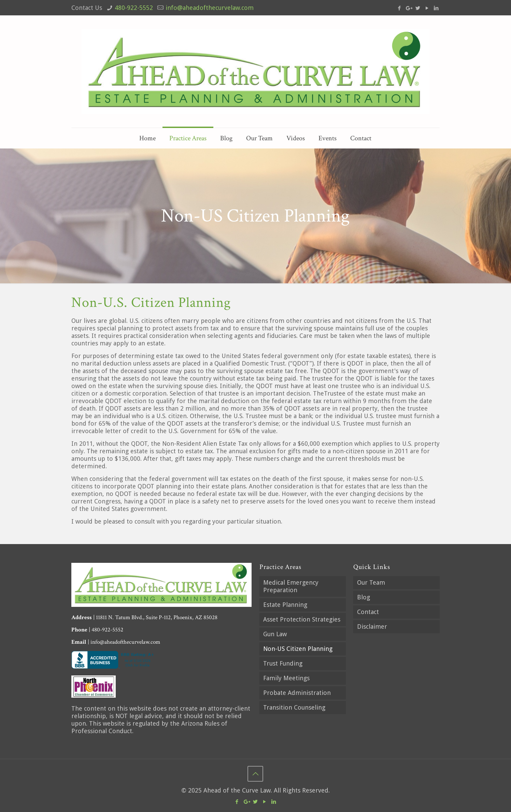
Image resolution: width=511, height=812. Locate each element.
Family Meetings (286, 678)
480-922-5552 (134, 8)
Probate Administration (297, 693)
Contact (368, 612)
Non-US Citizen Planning (298, 649)
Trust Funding (283, 663)
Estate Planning (285, 605)
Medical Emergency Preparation (291, 586)
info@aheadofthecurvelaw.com (210, 8)
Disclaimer (372, 626)
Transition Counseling (294, 707)
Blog (364, 597)
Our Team (371, 582)
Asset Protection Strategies (302, 619)
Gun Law (275, 634)
